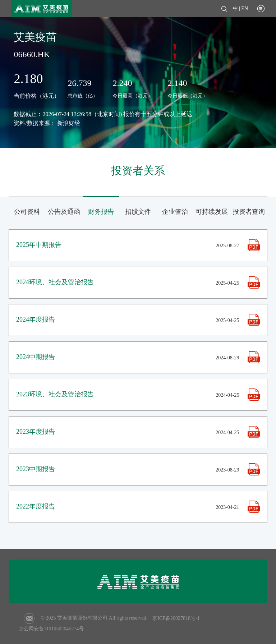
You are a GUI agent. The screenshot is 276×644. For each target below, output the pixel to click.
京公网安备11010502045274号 (51, 629)
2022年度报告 (36, 506)
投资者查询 (249, 212)
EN (245, 8)
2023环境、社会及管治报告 (55, 394)
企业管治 (175, 212)
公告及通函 (64, 212)
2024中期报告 (36, 357)
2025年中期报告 (39, 245)
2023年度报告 (36, 432)
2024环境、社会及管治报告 (55, 282)
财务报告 (101, 212)
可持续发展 (212, 212)
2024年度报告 (36, 319)
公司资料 (27, 212)
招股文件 (138, 212)
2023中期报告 (36, 469)
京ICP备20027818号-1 (176, 618)
